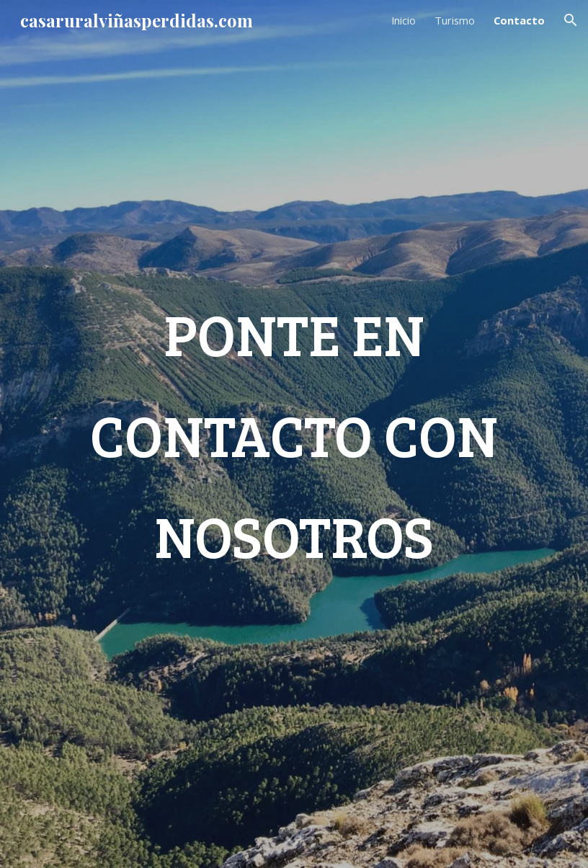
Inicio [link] (404, 20)
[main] (294, 434)
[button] (571, 20)
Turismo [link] (455, 20)
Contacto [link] (519, 20)
